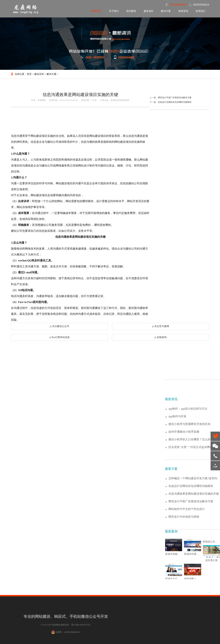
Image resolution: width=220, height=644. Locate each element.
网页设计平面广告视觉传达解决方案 (175, 98)
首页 (29, 74)
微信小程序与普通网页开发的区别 (189, 504)
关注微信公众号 (59, 326)
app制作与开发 (177, 496)
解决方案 (166, 11)
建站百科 (39, 74)
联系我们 (201, 11)
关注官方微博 (161, 326)
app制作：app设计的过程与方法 (188, 488)
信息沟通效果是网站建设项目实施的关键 (194, 573)
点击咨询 (215, 436)
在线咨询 (161, 337)
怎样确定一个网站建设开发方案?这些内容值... (193, 558)
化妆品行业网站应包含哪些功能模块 (175, 102)
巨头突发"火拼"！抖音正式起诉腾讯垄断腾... (193, 527)
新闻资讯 (183, 11)
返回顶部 (215, 466)
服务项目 (149, 11)
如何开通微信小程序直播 (184, 511)
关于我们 (114, 11)
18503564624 (215, 456)
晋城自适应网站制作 (120, 100)
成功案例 (131, 11)
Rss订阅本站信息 (59, 337)
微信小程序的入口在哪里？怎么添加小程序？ (194, 519)
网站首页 (96, 11)
